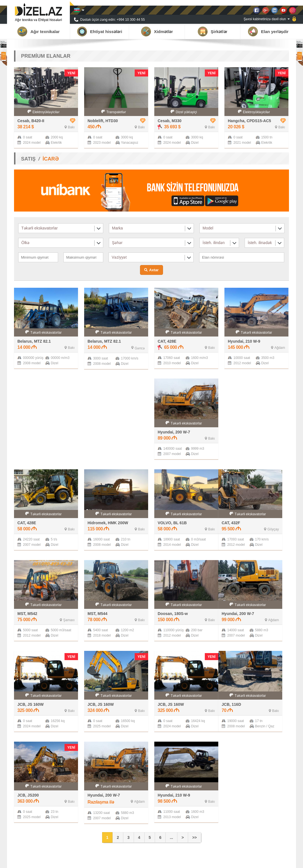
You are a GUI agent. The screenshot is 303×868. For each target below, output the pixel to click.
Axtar (154, 270)
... (171, 837)
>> (194, 837)
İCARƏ (51, 159)
